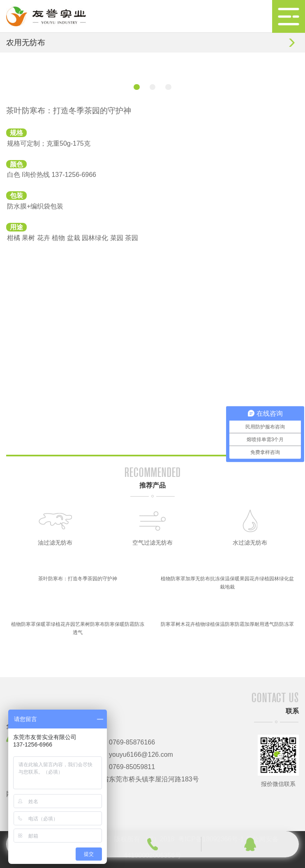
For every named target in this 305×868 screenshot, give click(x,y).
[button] (136, 87)
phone (152, 844)
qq (250, 844)
